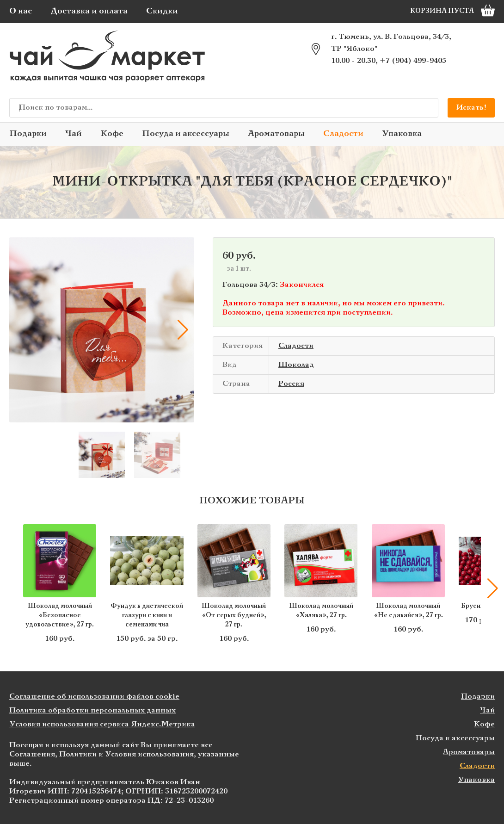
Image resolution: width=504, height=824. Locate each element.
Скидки (162, 11)
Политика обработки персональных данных (92, 710)
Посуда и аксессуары (186, 134)
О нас (21, 11)
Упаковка (402, 134)
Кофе (112, 134)
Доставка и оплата (89, 11)
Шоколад (296, 365)
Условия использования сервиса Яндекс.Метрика (102, 724)
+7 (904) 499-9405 (413, 61)
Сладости (343, 134)
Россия (291, 384)
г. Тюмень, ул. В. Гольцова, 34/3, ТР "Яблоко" (391, 43)
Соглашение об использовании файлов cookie (94, 697)
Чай (74, 134)
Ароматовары (276, 134)
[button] (183, 330)
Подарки (28, 134)
